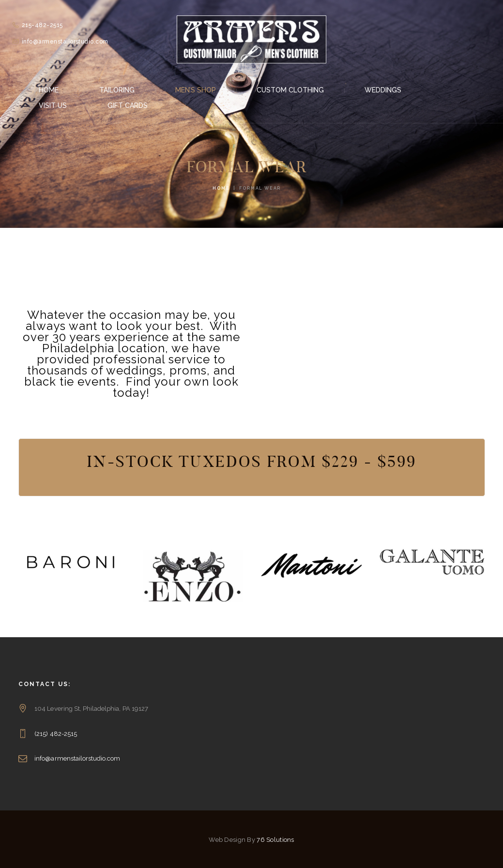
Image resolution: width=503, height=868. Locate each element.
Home (221, 188)
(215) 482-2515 (56, 734)
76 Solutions (275, 840)
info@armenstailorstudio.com (77, 758)
